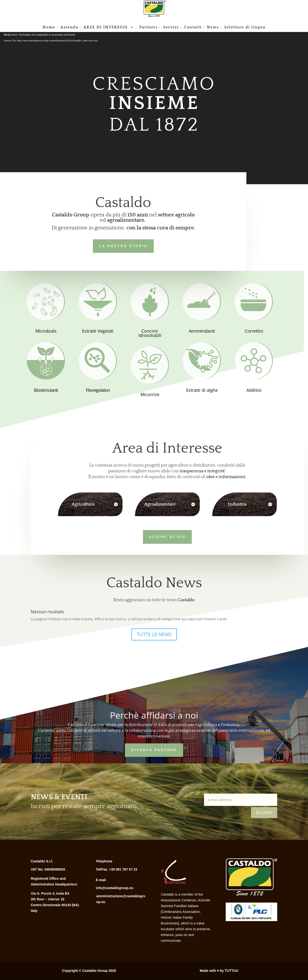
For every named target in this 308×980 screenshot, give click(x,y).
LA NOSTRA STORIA (123, 245)
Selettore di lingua (245, 27)
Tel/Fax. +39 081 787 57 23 (116, 869)
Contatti (193, 27)
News (213, 27)
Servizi (171, 27)
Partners (149, 27)
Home (49, 27)
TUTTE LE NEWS (154, 634)
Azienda (69, 27)
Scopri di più (160, 536)
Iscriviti (264, 813)
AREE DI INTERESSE (106, 27)
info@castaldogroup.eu (115, 888)
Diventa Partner (154, 749)
